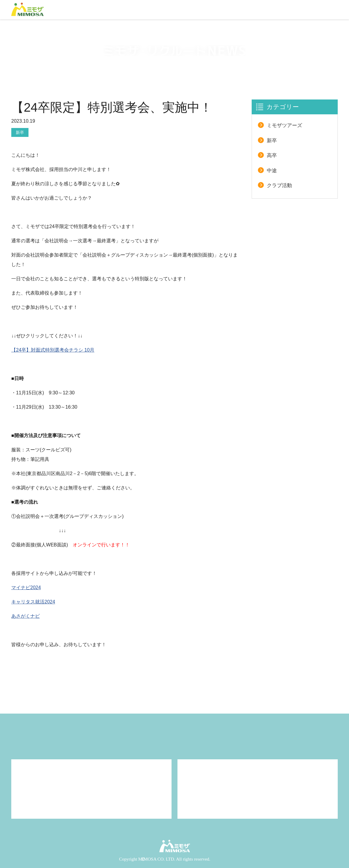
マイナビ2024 (26, 588)
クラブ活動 (279, 185)
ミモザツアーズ (284, 125)
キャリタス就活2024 (33, 602)
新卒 (20, 132)
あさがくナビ (26, 616)
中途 (272, 171)
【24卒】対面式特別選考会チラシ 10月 (53, 350)
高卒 (272, 155)
